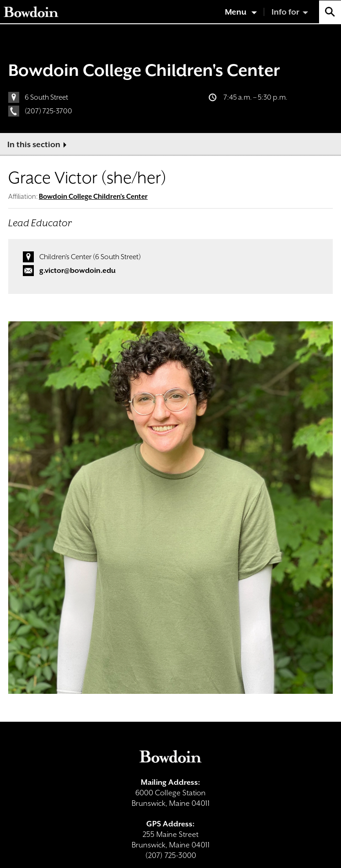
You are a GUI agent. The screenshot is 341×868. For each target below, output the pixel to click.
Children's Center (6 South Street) (90, 257)
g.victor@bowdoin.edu (77, 271)
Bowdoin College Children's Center (144, 70)
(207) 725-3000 (171, 855)
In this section (34, 144)
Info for (285, 12)
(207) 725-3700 (48, 111)
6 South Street (46, 97)
